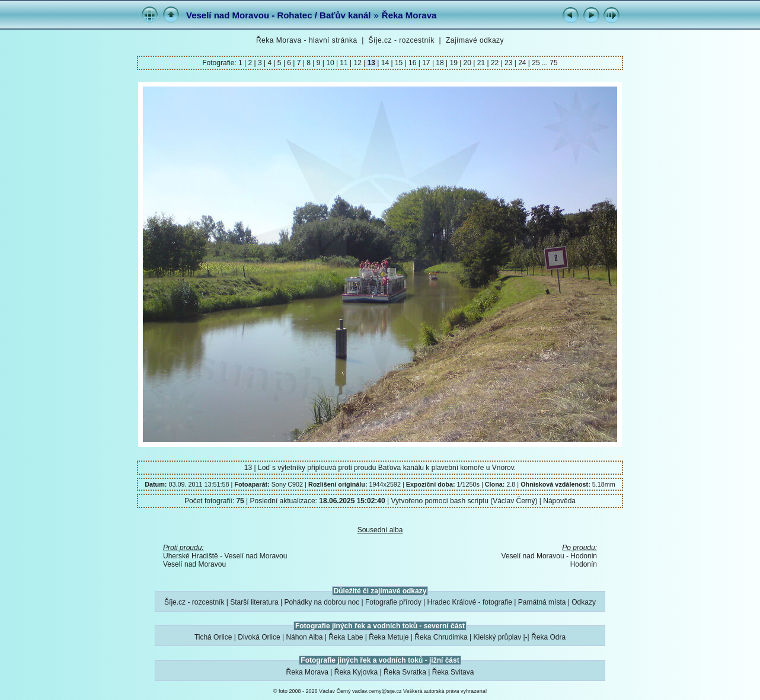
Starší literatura (254, 602)
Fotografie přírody (393, 602)
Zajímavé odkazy (475, 40)
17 (426, 63)
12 (357, 63)
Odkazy (584, 602)
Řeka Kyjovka (356, 672)
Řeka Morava (409, 15)
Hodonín (584, 564)
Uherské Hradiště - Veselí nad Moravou (225, 556)
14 (385, 63)
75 (553, 63)
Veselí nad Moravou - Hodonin (549, 556)
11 (344, 63)
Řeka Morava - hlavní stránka (307, 40)
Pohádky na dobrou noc (322, 602)
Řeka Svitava (453, 672)
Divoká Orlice (259, 637)
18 (440, 63)
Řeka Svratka (405, 672)
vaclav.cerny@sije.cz (377, 691)
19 (454, 63)
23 (509, 63)
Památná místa (542, 602)
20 (467, 63)
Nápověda (559, 501)
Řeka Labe (346, 637)
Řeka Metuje (389, 637)
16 (413, 63)
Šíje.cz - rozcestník (402, 40)
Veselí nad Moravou (194, 564)
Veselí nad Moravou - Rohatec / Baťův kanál (278, 15)
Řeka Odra (548, 637)
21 (481, 63)
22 (495, 63)
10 (330, 63)
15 (399, 63)
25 (536, 63)
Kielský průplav (497, 637)
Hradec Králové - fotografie (470, 602)
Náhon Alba (304, 637)
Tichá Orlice (213, 637)
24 (522, 63)
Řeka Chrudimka (441, 637)
